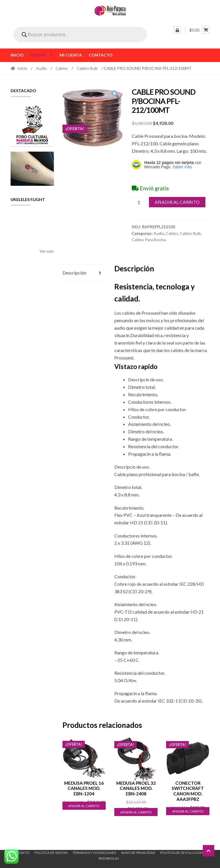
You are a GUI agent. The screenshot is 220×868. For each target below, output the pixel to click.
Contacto (101, 55)
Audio (41, 68)
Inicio (17, 55)
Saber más (182, 167)
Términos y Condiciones (94, 853)
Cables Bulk (87, 68)
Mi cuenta (71, 55)
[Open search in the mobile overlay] (80, 34)
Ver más (47, 251)
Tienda (38, 55)
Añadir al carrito (177, 202)
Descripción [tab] (74, 273)
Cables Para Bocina (149, 240)
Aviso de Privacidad (138, 853)
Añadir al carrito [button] (84, 806)
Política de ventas (51, 853)
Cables (62, 68)
